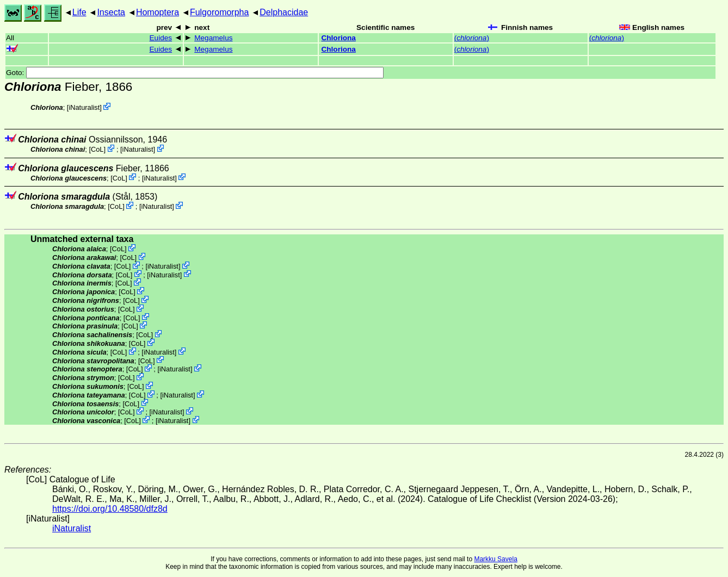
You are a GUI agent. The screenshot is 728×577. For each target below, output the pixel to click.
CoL (97, 149)
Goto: (195, 73)
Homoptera (158, 12)
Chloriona (338, 38)
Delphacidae (284, 12)
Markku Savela (495, 559)
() (472, 38)
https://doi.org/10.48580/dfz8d (110, 509)
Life (79, 12)
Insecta (111, 12)
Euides (161, 38)
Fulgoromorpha (220, 12)
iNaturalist (84, 107)
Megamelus (213, 38)
